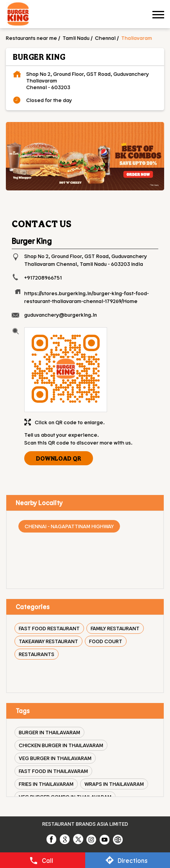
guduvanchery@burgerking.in (61, 315)
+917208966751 (43, 277)
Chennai (105, 38)
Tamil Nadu (76, 38)
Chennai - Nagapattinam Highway (69, 526)
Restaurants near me (31, 38)
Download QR (59, 458)
